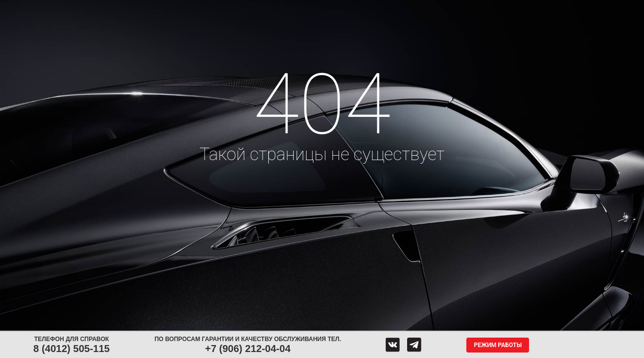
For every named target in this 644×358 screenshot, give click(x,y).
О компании (443, 9)
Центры (325, 9)
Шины (114, 9)
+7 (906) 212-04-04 (248, 349)
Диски (161, 9)
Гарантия (502, 9)
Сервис (276, 9)
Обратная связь (380, 9)
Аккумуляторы (219, 9)
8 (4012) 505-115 (71, 349)
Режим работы (498, 345)
